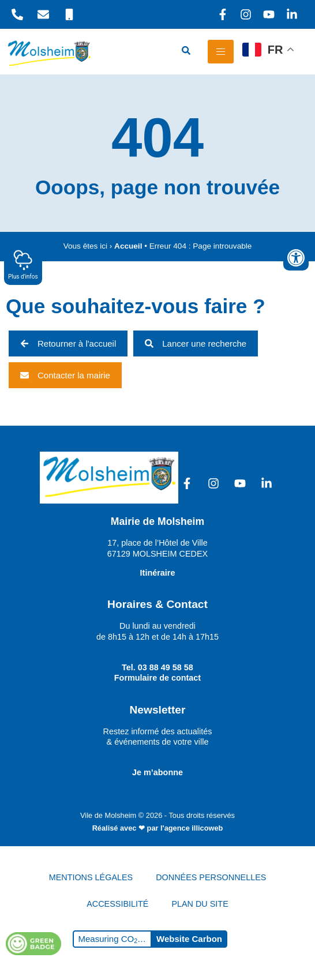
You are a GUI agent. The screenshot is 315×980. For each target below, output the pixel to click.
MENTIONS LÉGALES (91, 877)
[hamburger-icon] (221, 52)
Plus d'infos (23, 264)
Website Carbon (189, 939)
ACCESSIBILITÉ (117, 904)
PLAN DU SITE (200, 904)
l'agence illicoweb (192, 828)
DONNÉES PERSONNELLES (211, 877)
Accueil (128, 246)
